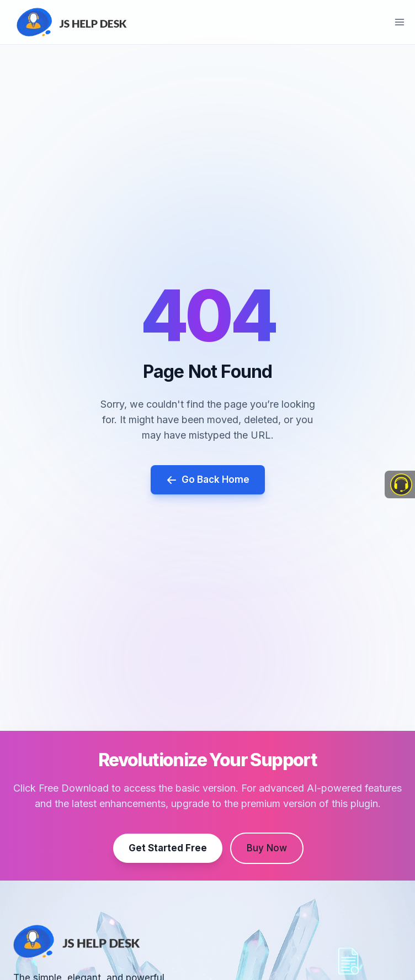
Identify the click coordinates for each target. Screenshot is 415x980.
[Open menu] (399, 22)
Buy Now (267, 847)
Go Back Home (208, 480)
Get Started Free (168, 847)
